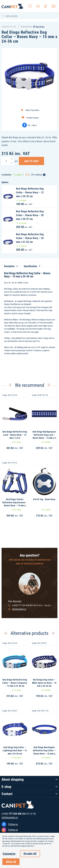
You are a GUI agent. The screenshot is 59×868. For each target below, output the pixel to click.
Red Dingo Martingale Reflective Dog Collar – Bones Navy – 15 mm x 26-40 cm (44, 752)
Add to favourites (32, 110)
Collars (15, 16)
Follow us (13, 824)
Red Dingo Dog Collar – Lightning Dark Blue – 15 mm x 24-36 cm (15, 750)
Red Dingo (40, 27)
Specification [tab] (31, 266)
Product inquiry (32, 118)
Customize (9, 854)
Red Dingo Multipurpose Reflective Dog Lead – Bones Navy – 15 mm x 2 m (44, 436)
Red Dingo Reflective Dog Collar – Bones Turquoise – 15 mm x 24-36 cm (15, 683)
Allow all (11, 862)
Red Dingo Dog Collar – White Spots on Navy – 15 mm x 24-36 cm (44, 683)
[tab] (11, 265)
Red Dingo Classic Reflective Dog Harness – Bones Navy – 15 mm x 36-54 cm (15, 504)
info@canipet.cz (19, 609)
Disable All (30, 854)
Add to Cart (31, 161)
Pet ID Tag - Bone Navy (44, 499)
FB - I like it (32, 125)
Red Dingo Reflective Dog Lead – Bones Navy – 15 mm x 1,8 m (15, 435)
